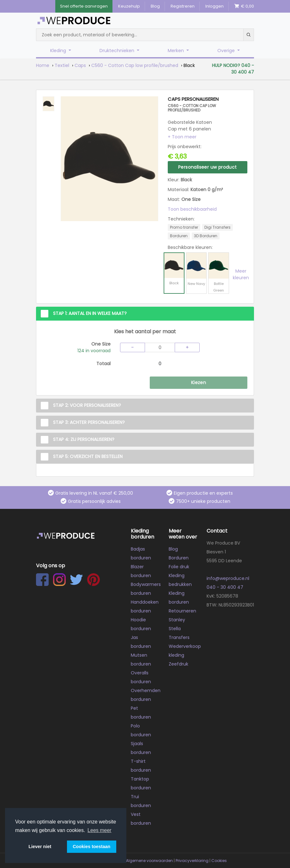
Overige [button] (227, 51)
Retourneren (182, 611)
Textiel (62, 65)
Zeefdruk (178, 664)
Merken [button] (176, 51)
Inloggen (214, 6)
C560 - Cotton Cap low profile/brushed (135, 65)
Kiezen (199, 383)
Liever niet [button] (40, 847)
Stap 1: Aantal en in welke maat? (90, 313)
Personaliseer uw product (208, 167)
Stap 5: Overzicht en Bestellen (88, 456)
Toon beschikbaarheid (192, 209)
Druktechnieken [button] (118, 51)
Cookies (219, 861)
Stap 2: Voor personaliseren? (87, 405)
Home (43, 65)
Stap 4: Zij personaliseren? (84, 439)
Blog (155, 6)
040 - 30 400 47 (225, 587)
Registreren (183, 6)
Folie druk (179, 567)
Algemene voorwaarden (149, 861)
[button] (182, 137)
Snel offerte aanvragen (84, 6)
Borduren (179, 558)
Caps (80, 65)
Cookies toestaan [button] (91, 847)
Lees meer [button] (100, 830)
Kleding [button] (59, 51)
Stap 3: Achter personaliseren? (89, 422)
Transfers (179, 637)
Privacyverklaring (192, 861)
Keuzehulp (129, 6)
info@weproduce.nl (228, 578)
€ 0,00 (244, 6)
